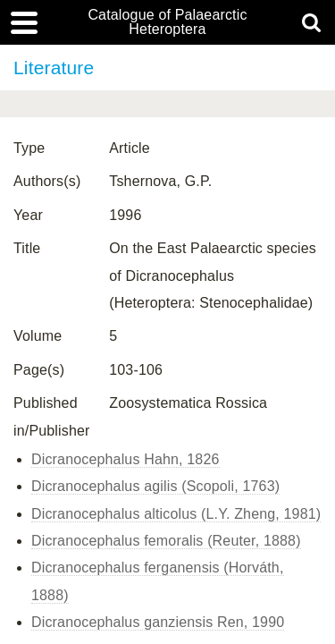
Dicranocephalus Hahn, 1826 (126, 459)
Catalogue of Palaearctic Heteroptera (167, 22)
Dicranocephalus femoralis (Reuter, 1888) (166, 541)
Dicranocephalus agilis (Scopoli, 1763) (155, 486)
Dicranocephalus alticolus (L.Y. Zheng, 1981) (176, 514)
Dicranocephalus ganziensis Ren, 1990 (158, 622)
